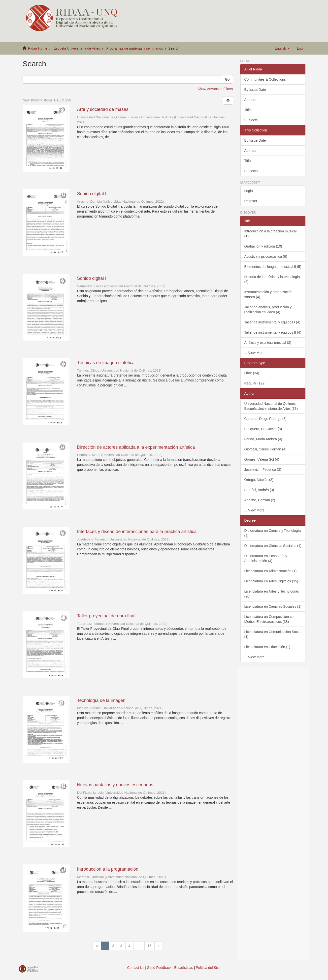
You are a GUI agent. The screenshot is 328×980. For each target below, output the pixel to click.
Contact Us (136, 968)
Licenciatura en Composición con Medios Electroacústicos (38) (270, 619)
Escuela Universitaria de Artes (77, 48)
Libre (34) (252, 373)
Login (249, 191)
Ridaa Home (38, 48)
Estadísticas (183, 968)
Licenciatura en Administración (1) (271, 571)
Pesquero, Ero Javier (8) (263, 429)
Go (227, 79)
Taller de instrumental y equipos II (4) (273, 332)
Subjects (251, 120)
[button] (282, 48)
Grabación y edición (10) (263, 246)
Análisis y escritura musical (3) (268, 343)
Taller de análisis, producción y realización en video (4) (268, 310)
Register (251, 201)
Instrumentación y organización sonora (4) (268, 294)
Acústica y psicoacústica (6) (266, 256)
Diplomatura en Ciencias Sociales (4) (273, 546)
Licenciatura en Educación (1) (267, 647)
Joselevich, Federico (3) (263, 470)
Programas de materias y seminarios (135, 48)
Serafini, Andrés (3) (259, 490)
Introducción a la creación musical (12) (271, 234)
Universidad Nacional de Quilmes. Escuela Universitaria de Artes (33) (271, 406)
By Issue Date (255, 90)
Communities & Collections (265, 79)
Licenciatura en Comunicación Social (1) (273, 634)
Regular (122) (255, 383)
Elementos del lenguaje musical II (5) (273, 267)
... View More (254, 353)
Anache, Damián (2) (260, 500)
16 (150, 946)
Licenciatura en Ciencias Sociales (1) (273, 606)
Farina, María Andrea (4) (263, 439)
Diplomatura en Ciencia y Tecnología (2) (273, 533)
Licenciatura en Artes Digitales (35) (271, 581)
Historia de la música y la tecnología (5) (272, 279)
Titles (248, 110)
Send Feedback (159, 968)
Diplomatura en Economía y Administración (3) (266, 558)
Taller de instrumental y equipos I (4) (272, 322)
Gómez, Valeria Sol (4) (262, 459)
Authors (250, 100)
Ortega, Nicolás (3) (259, 480)
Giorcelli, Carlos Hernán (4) (265, 449)
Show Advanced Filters (215, 89)
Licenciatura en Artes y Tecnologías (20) (272, 594)
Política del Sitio (208, 968)
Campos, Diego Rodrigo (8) (265, 419)
